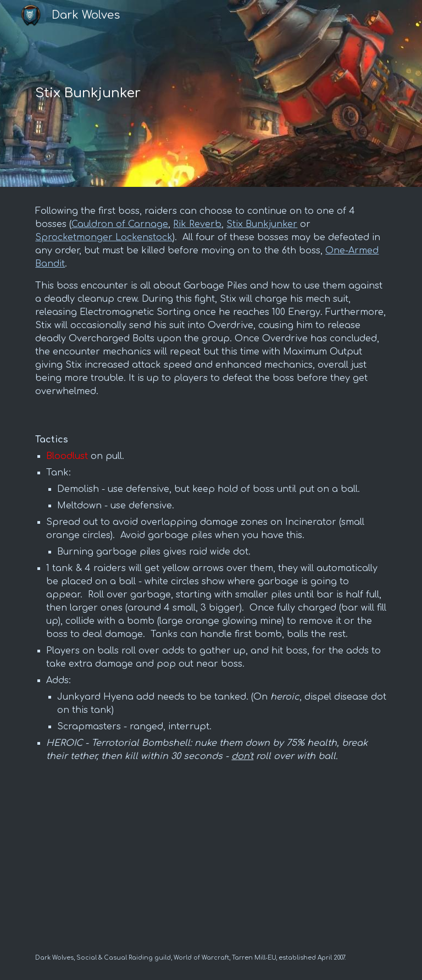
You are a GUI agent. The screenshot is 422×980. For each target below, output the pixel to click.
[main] (149, 93)
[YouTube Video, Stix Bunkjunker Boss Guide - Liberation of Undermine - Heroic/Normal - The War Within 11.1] (211, 863)
